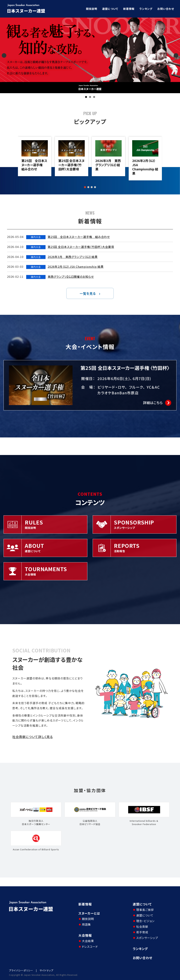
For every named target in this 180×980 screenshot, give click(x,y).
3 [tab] (94, 97)
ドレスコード (90, 946)
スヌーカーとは (89, 913)
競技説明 (92, 9)
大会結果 (88, 941)
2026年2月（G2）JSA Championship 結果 (145, 167)
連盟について (110, 9)
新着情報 (129, 9)
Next (176, 55)
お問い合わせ (166, 9)
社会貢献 (142, 926)
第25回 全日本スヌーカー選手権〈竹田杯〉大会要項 (71, 165)
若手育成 (142, 932)
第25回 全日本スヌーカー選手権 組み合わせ (34, 165)
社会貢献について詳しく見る (33, 737)
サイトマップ (46, 970)
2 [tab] (90, 97)
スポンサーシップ (147, 938)
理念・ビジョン (145, 921)
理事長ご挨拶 (145, 910)
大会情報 (85, 935)
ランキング (146, 9)
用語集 (86, 924)
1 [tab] (86, 97)
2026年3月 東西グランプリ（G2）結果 (108, 165)
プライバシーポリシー (21, 970)
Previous (4, 55)
